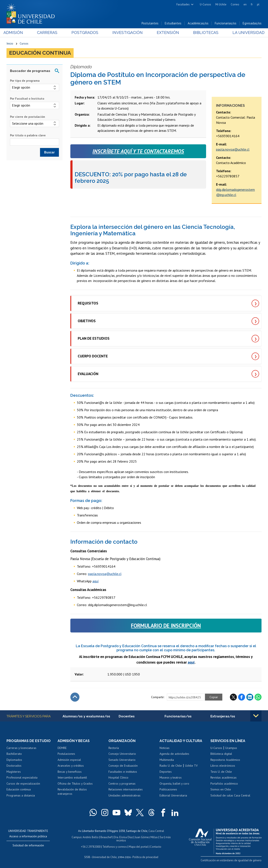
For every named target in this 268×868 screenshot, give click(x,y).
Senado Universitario (122, 760)
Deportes (166, 772)
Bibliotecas (204, 33)
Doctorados (14, 766)
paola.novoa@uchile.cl (233, 149)
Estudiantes (173, 23)
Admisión (16, 33)
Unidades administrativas (124, 795)
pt (258, 4)
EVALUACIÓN (88, 374)
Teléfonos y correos (115, 846)
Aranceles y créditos (71, 766)
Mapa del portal (138, 846)
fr (252, 4)
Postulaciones (66, 754)
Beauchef (106, 837)
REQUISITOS (88, 303)
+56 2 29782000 (91, 846)
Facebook (242, 697)
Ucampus (231, 748)
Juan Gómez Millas (146, 837)
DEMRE (62, 748)
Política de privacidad (145, 856)
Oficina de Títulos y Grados (75, 784)
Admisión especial (69, 760)
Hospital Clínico (118, 778)
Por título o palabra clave (28, 135)
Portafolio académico (224, 784)
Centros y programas (122, 784)
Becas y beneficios (70, 772)
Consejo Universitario (122, 754)
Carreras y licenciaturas (21, 748)
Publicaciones (168, 790)
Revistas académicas (224, 778)
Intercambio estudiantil (72, 778)
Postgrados (86, 33)
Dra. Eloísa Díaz (123, 837)
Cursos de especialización (23, 784)
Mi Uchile (221, 4)
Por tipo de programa (25, 81)
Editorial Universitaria (173, 795)
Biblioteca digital (221, 754)
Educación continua (40, 53)
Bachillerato (14, 754)
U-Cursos (205, 4)
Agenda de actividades (174, 754)
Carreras (49, 33)
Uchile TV (191, 766)
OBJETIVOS (87, 321)
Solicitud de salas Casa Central (230, 795)
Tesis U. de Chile (221, 772)
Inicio (10, 44)
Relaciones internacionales (126, 790)
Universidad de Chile (104, 856)
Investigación (127, 33)
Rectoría (114, 748)
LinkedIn (250, 697)
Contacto (156, 846)
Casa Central (156, 831)
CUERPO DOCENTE (93, 356)
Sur (162, 837)
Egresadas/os (252, 23)
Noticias (165, 748)
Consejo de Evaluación (123, 766)
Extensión (167, 33)
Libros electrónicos (223, 766)
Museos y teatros (171, 778)
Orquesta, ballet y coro (174, 784)
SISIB (87, 856)
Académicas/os (198, 23)
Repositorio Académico (225, 760)
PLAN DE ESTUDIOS (94, 339)
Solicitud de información (28, 845)
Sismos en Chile (221, 790)
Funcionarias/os (226, 23)
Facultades (183, 4)
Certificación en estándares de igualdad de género (231, 860)
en (245, 4)
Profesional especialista (22, 778)
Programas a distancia (21, 795)
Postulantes (150, 23)
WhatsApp (258, 697)
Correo (235, 4)
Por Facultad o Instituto (27, 99)
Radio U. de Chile (171, 766)
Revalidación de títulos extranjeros (72, 792)
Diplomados (14, 760)
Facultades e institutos (123, 772)
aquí (96, 581)
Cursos (24, 44)
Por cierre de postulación (27, 117)
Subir (75, 697)
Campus (77, 837)
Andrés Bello (91, 837)
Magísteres (14, 772)
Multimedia (167, 760)
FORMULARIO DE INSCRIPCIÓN (166, 626)
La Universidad (245, 33)
